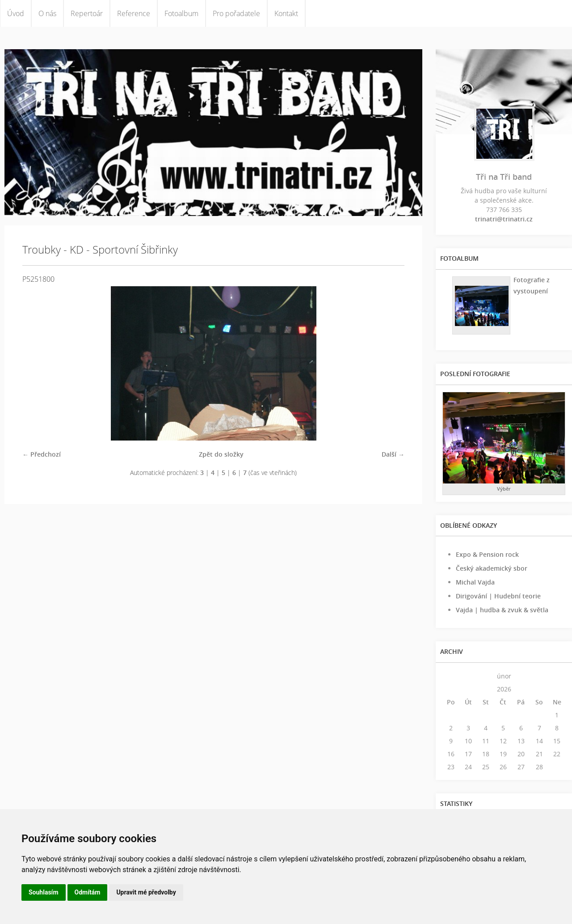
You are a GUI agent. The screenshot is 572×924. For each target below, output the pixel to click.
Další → (393, 454)
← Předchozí (42, 454)
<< (451, 676)
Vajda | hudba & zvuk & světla (502, 610)
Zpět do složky (221, 454)
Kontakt (286, 13)
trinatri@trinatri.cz (504, 219)
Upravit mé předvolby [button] (146, 892)
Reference (134, 13)
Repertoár (87, 13)
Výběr (504, 489)
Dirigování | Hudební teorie (498, 596)
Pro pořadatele (236, 13)
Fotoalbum (181, 13)
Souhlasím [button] (44, 892)
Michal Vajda (475, 582)
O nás (47, 13)
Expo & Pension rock (487, 554)
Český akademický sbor (492, 568)
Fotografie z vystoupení (532, 285)
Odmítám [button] (88, 892)
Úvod (16, 13)
